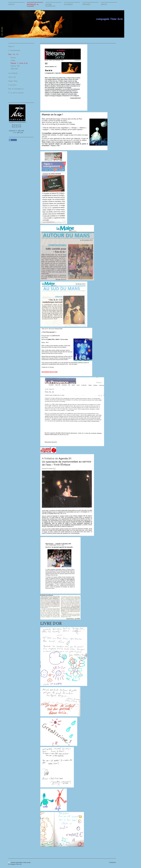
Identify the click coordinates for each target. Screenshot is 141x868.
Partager (13, 140)
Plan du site (27, 862)
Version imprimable (16, 862)
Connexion (113, 862)
